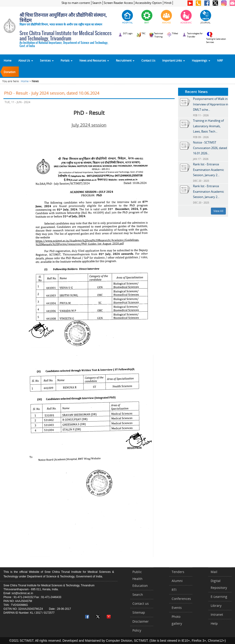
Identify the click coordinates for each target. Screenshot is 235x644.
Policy (137, 630)
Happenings (201, 60)
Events (177, 608)
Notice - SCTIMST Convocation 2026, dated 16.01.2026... (210, 148)
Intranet (217, 614)
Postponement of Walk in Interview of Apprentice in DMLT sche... (211, 104)
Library (216, 606)
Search (97, 3)
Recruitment (125, 60)
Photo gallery (177, 620)
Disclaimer (141, 621)
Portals (67, 60)
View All (218, 211)
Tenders (178, 572)
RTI (174, 590)
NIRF (220, 60)
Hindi (168, 3)
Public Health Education (140, 579)
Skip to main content (76, 3)
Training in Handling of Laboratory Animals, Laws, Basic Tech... (208, 126)
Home (8, 60)
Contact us (141, 603)
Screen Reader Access (118, 3)
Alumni (177, 581)
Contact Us (148, 60)
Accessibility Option (148, 3)
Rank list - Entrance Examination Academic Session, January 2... (208, 170)
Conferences (181, 599)
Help (214, 623)
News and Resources (94, 60)
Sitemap (139, 612)
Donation (10, 72)
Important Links (174, 60)
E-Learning (219, 597)
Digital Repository (219, 584)
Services (47, 60)
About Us (26, 60)
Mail (214, 572)
